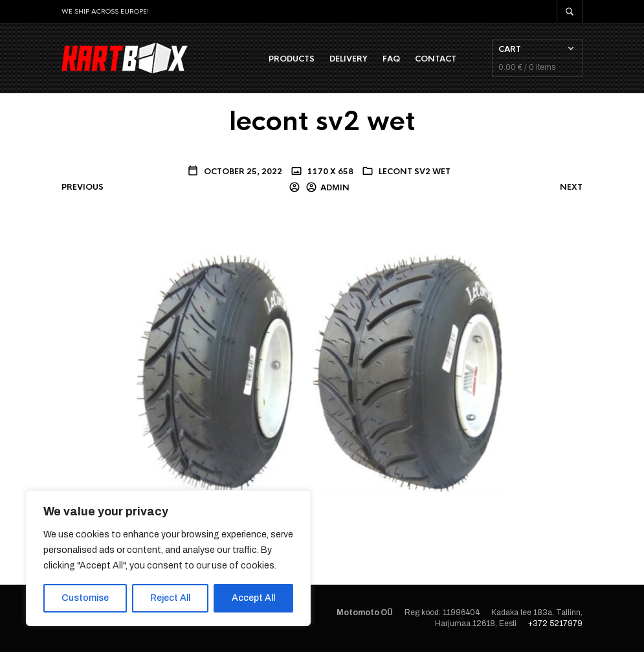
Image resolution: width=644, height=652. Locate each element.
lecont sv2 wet (415, 172)
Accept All (253, 598)
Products (292, 59)
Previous (83, 187)
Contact (436, 59)
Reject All (170, 598)
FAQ (391, 59)
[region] (168, 558)
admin (335, 188)
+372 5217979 (555, 624)
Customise (85, 598)
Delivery (349, 59)
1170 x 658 (329, 172)
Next (571, 187)
